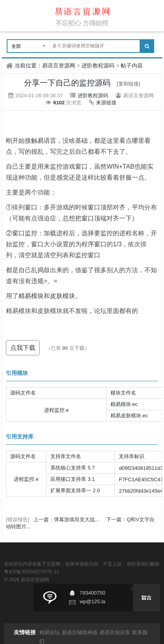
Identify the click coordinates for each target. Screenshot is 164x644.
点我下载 (23, 348)
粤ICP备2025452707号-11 (31, 572)
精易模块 (31, 296)
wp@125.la (93, 601)
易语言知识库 (115, 632)
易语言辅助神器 (80, 632)
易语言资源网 (59, 65)
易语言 (47, 141)
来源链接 (106, 103)
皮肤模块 (63, 296)
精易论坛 (50, 632)
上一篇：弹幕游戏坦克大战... (67, 519)
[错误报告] (18, 519)
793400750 (93, 593)
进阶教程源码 (98, 65)
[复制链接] (128, 84)
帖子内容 (132, 65)
